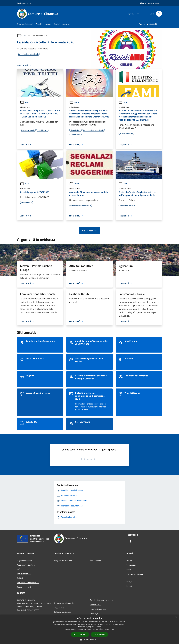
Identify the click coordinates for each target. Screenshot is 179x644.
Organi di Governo (25, 560)
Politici (20, 578)
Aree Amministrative (26, 565)
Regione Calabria (24, 3)
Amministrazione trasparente (102, 600)
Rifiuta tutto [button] (99, 634)
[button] (89, 640)
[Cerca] (159, 14)
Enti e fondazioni (24, 574)
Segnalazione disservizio (64, 603)
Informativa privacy (98, 609)
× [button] (176, 617)
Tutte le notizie (89, 231)
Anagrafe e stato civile (63, 560)
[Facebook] (137, 14)
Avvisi (24, 35)
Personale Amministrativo (28, 583)
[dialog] (89, 629)
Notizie (129, 560)
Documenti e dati (24, 587)
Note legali (94, 613)
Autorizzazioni (96, 560)
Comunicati (131, 565)
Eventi (129, 586)
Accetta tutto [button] (80, 634)
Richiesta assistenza (62, 612)
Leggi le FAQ (59, 607)
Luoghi (129, 581)
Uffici (19, 569)
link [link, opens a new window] (113, 629)
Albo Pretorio (95, 604)
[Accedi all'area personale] (149, 3)
